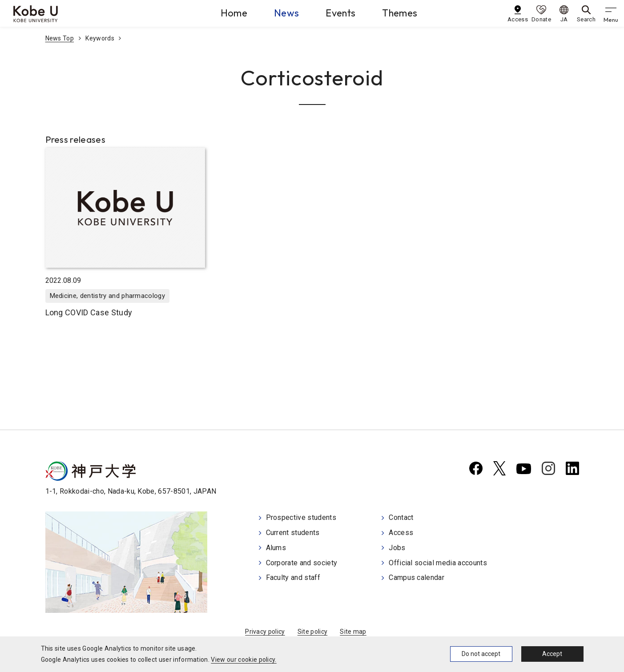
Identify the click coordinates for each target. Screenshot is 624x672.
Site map (353, 632)
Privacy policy (265, 632)
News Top (60, 38)
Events (340, 13)
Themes (400, 13)
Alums (276, 548)
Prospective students (301, 517)
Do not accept (481, 654)
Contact (401, 517)
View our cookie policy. (244, 660)
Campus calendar (417, 577)
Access (401, 533)
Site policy (313, 632)
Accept (552, 654)
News (286, 13)
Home (234, 13)
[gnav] (611, 13)
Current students (293, 533)
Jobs (397, 548)
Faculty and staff (293, 577)
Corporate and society (302, 563)
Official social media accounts (438, 563)
